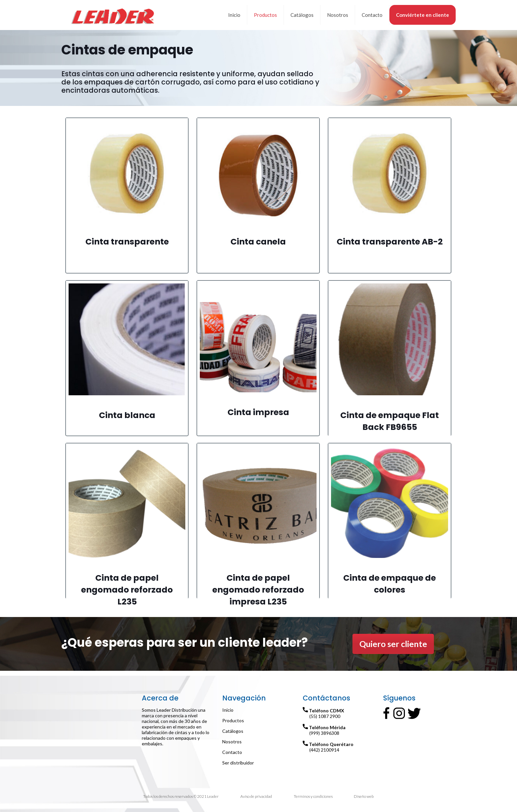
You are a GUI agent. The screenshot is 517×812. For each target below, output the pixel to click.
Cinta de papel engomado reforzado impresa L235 (258, 590)
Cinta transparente (127, 242)
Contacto (232, 752)
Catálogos (233, 731)
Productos (233, 720)
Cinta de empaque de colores (390, 584)
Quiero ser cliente (393, 644)
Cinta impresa (258, 412)
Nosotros (232, 742)
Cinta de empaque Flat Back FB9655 (390, 421)
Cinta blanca (127, 415)
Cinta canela (258, 242)
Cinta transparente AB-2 (390, 242)
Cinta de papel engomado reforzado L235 (127, 590)
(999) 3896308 (324, 733)
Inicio (228, 710)
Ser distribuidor (238, 763)
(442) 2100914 (324, 750)
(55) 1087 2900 (325, 716)
